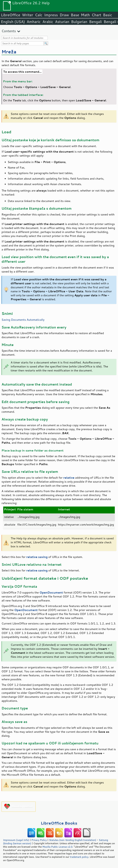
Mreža (9, 52)
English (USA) (13, 22)
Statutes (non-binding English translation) (73, 840)
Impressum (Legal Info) (16, 840)
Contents (9, 31)
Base (75, 15)
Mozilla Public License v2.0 (57, 847)
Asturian (62, 22)
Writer (28, 15)
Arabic (48, 22)
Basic (107, 15)
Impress (51, 15)
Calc (39, 15)
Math (85, 15)
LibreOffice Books (59, 823)
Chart (96, 15)
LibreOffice (11, 15)
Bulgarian (79, 22)
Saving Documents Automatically (23, 320)
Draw (64, 15)
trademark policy (79, 857)
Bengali (95, 22)
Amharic (34, 22)
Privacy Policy (39, 840)
